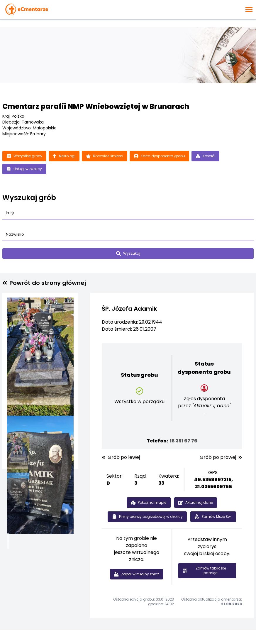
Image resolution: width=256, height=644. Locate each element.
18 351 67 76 (184, 441)
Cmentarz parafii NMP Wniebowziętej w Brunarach (96, 106)
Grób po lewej (121, 457)
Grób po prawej (221, 457)
